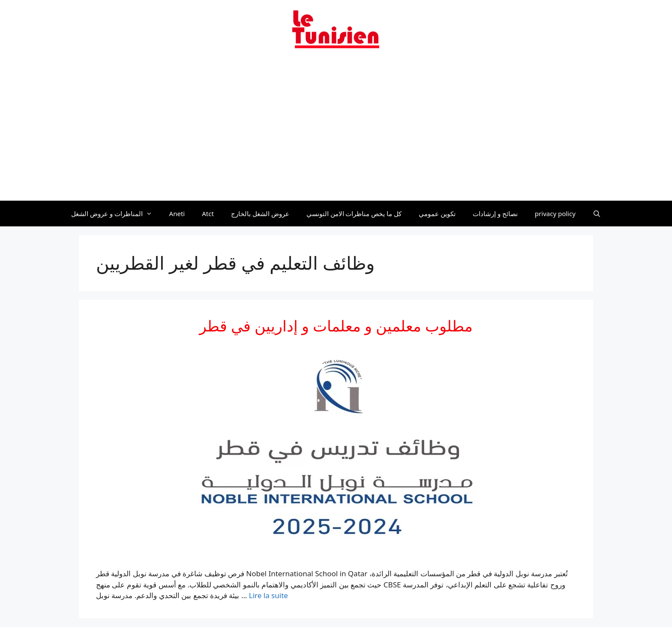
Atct (208, 214)
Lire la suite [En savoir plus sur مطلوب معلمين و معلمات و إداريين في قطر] (268, 595)
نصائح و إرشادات (495, 214)
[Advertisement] (336, 130)
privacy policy (555, 214)
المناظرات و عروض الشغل (116, 214)
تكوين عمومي (437, 214)
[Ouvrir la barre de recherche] (597, 214)
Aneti (177, 214)
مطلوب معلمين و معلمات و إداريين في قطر (336, 326)
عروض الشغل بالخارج (260, 214)
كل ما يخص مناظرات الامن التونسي (354, 214)
